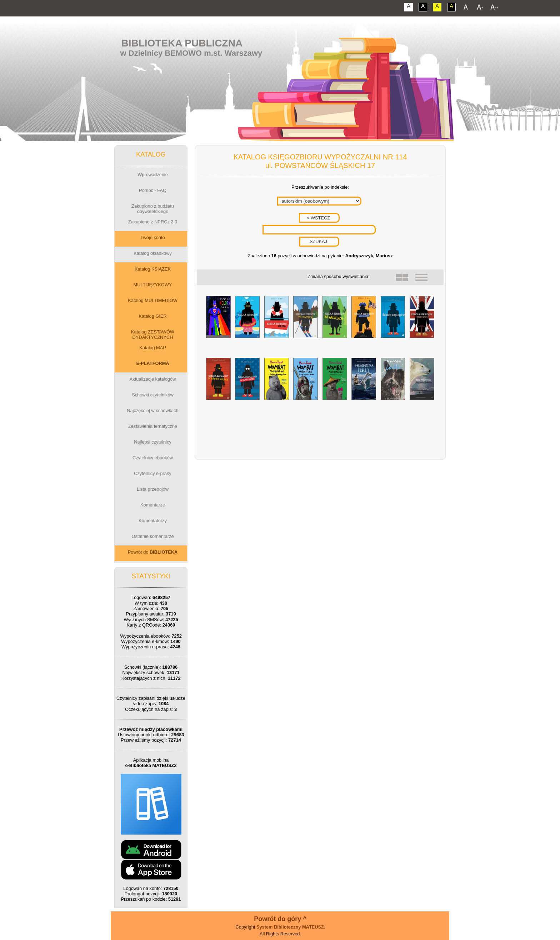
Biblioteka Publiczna (182, 43)
